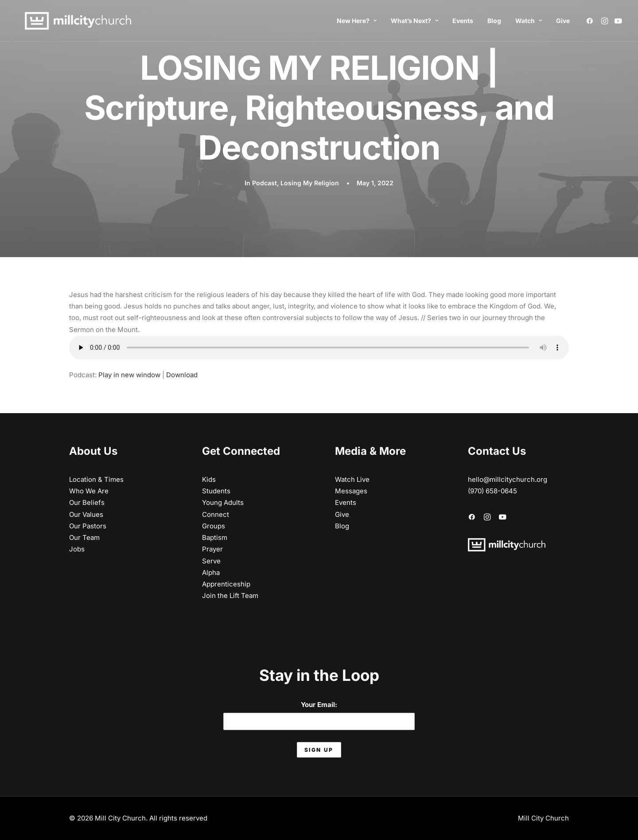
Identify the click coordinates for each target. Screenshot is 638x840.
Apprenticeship (226, 584)
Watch (529, 21)
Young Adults (223, 502)
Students (216, 491)
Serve (211, 561)
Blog (494, 21)
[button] (591, 21)
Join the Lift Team (230, 596)
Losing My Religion (310, 183)
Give (563, 21)
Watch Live (352, 479)
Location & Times (96, 479)
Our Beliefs (87, 502)
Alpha (211, 572)
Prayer (212, 549)
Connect (216, 514)
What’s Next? (414, 21)
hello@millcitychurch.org (508, 479)
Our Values (86, 514)
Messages (351, 491)
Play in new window (129, 375)
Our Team (84, 537)
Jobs (77, 549)
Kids (209, 479)
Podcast (265, 183)
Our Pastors (88, 526)
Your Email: (319, 715)
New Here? (357, 21)
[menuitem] (357, 21)
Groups (214, 526)
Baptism (215, 537)
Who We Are (89, 491)
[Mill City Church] (69, 21)
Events (463, 21)
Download (182, 375)
